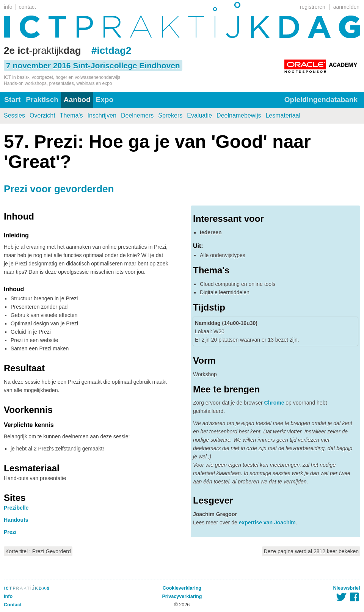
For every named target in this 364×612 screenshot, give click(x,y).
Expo (105, 100)
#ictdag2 (111, 50)
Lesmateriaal (283, 115)
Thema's (71, 115)
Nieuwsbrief (347, 588)
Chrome (274, 403)
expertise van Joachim (267, 523)
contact (27, 7)
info (8, 7)
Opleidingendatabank (321, 100)
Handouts (16, 520)
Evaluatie (199, 115)
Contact (13, 605)
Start (12, 100)
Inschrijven (102, 115)
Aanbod (77, 100)
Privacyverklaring (182, 596)
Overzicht (42, 115)
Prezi (10, 532)
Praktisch (42, 100)
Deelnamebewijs (239, 115)
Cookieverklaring (182, 588)
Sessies (14, 115)
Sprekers (170, 115)
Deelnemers (137, 115)
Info (8, 596)
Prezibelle (16, 508)
